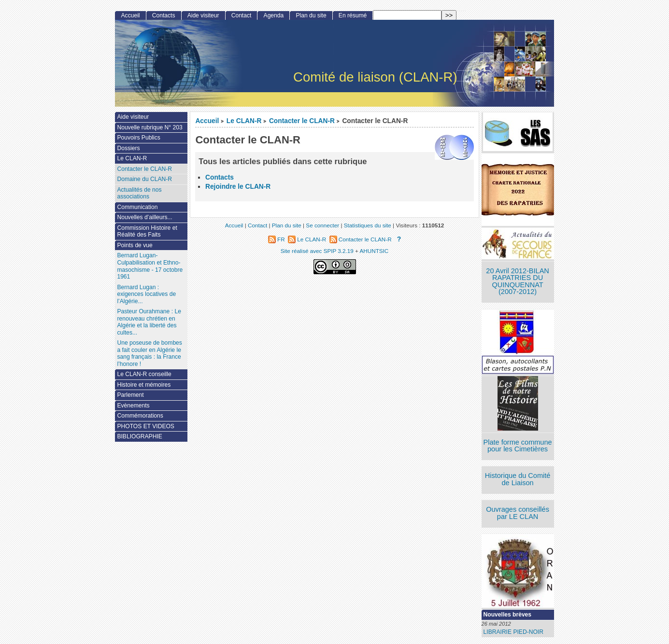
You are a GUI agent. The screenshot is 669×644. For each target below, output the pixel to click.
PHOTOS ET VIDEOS (146, 426)
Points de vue (135, 245)
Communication (137, 207)
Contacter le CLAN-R (302, 121)
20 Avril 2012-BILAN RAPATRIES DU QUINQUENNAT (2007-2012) (517, 281)
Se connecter (322, 225)
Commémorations (140, 416)
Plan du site (311, 15)
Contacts (220, 177)
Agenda (274, 15)
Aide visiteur (203, 15)
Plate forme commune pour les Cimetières (518, 446)
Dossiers (128, 148)
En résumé (353, 15)
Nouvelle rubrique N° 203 (149, 127)
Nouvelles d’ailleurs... (144, 217)
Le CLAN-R (244, 121)
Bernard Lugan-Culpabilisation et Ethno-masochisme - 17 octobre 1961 (150, 266)
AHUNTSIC (374, 251)
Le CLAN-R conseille (144, 374)
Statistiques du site (368, 225)
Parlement (130, 395)
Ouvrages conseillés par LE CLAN (518, 513)
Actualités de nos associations (139, 193)
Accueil (207, 121)
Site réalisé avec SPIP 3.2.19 (317, 251)
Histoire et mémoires (144, 385)
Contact (242, 15)
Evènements (133, 406)
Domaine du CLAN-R (144, 179)
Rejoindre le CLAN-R (238, 187)
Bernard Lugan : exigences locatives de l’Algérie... (146, 294)
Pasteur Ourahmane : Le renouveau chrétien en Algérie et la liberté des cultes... (149, 322)
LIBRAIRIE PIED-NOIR (513, 632)
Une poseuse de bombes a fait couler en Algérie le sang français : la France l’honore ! (149, 353)
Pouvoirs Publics (138, 138)
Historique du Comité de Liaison (518, 479)
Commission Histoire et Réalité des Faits (147, 231)
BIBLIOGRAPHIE (139, 436)
